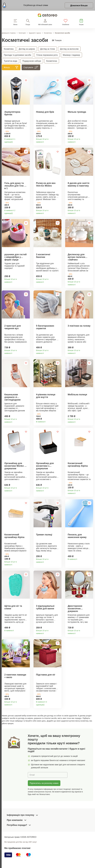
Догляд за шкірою (27, 49)
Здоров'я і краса (35, 33)
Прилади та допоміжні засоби (18, 55)
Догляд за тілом (48, 49)
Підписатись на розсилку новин (44, 790)
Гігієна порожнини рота (47, 55)
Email (32, 782)
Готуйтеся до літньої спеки (36, 5)
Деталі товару (27, 142)
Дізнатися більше (79, 5)
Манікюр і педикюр (71, 55)
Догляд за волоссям (69, 49)
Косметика (48, 33)
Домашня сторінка (9, 33)
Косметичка (52, 61)
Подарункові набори (32, 61)
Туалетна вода (11, 61)
